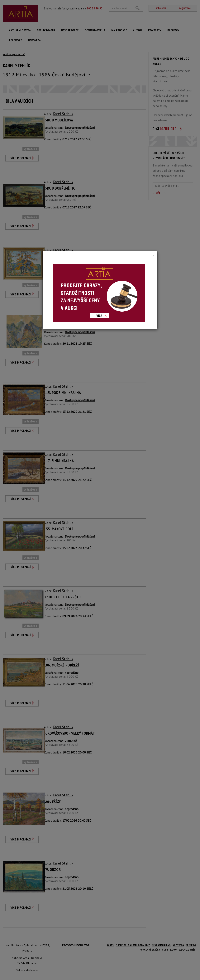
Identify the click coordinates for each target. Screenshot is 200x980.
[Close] (153, 256)
